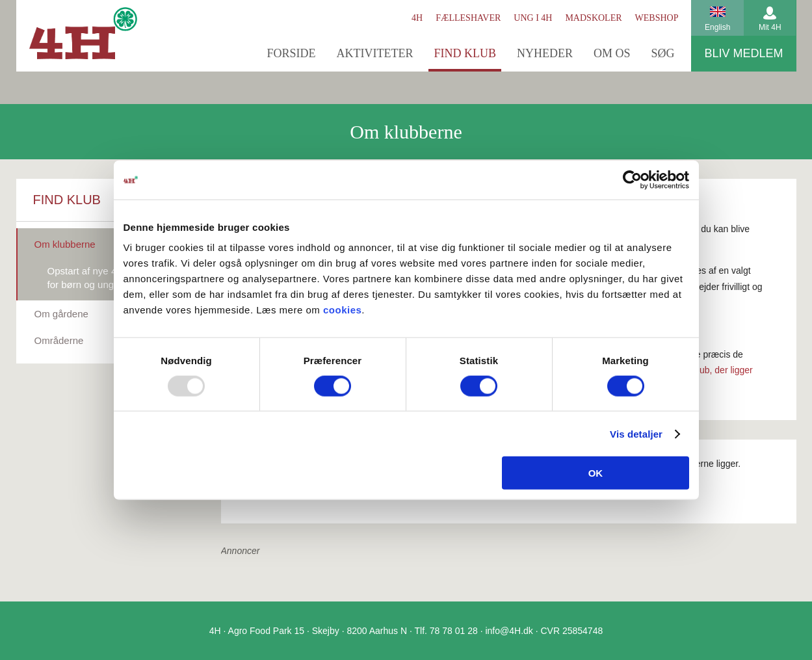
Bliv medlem (743, 53)
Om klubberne (65, 244)
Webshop (657, 18)
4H (417, 18)
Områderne (59, 340)
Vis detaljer (636, 433)
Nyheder (545, 53)
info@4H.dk (509, 631)
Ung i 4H (533, 18)
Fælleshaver (468, 18)
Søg (662, 53)
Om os (612, 53)
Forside (291, 53)
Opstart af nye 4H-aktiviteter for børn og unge (108, 278)
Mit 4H (770, 27)
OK (596, 473)
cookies (342, 310)
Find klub (465, 53)
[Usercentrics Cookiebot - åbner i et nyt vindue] (632, 179)
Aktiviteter (374, 53)
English (717, 27)
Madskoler (593, 18)
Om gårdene (61, 314)
